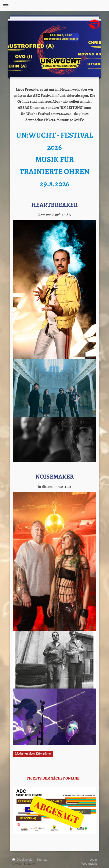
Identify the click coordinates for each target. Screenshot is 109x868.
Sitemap (42, 860)
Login (93, 860)
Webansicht (89, 864)
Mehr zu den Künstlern (33, 754)
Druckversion (24, 860)
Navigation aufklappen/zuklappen (54, 6)
